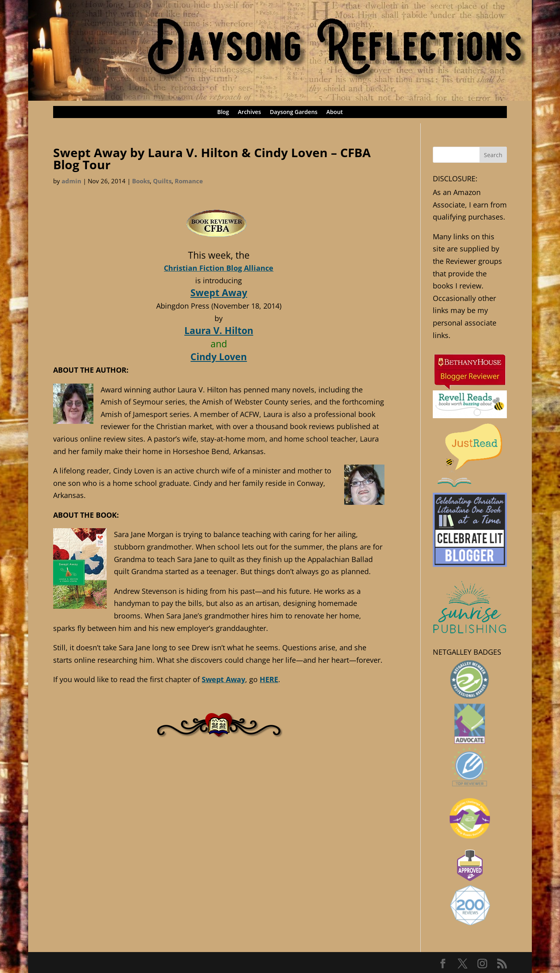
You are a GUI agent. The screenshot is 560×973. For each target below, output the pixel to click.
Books (141, 181)
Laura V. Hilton (219, 330)
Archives (249, 112)
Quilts (162, 181)
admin (71, 181)
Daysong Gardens (293, 112)
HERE (269, 679)
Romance (189, 181)
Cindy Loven (219, 357)
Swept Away (219, 293)
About (335, 112)
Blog (223, 112)
